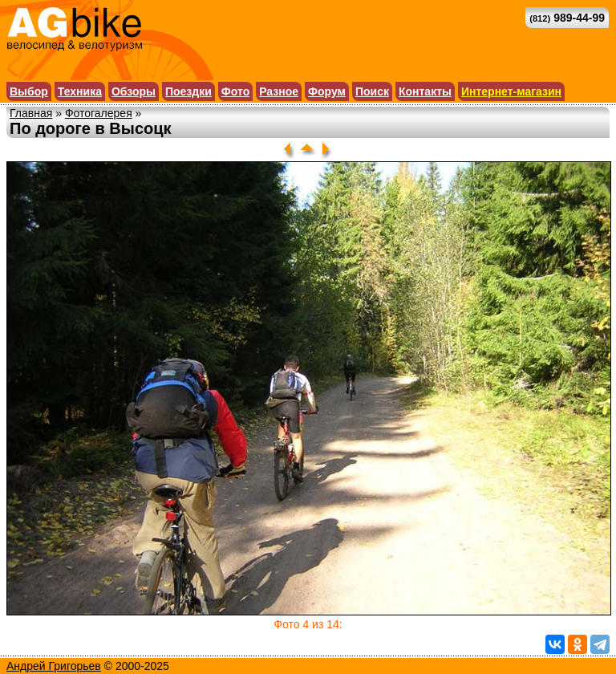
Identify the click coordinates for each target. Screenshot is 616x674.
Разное (279, 91)
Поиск (372, 91)
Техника (80, 91)
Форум (327, 91)
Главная (31, 113)
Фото (235, 91)
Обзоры (134, 91)
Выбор (29, 91)
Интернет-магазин (511, 91)
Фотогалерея (99, 113)
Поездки (188, 91)
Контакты (425, 91)
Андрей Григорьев (54, 666)
